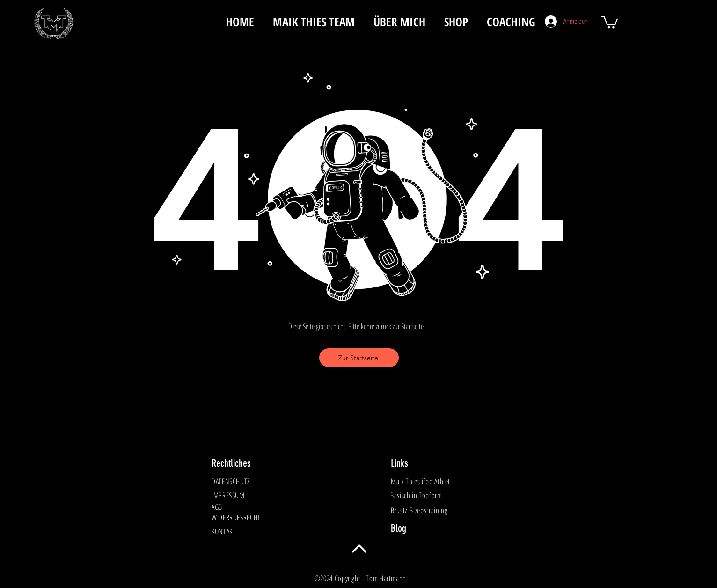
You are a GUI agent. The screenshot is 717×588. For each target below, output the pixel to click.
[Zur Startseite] (359, 358)
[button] (610, 21)
